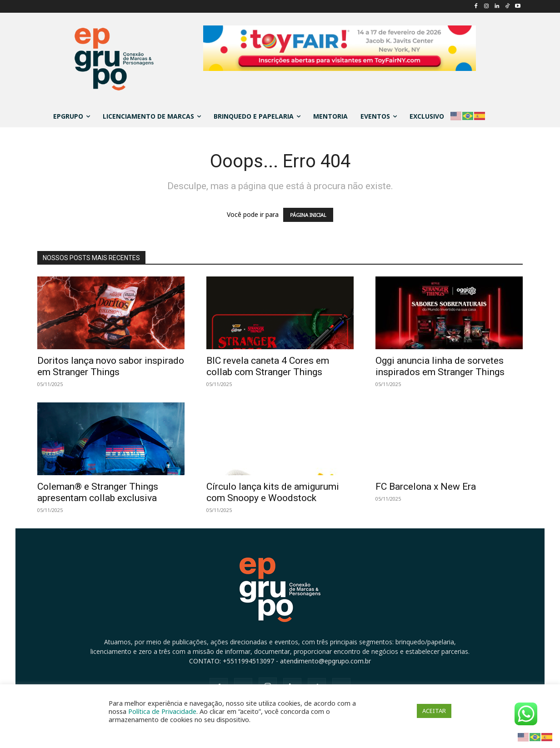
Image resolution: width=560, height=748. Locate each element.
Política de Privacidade (162, 711)
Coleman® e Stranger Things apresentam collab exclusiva (98, 492)
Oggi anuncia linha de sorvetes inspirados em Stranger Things (440, 366)
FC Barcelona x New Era (426, 487)
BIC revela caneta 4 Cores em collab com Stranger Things (268, 366)
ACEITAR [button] (434, 711)
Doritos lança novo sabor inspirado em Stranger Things (111, 366)
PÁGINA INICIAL (308, 215)
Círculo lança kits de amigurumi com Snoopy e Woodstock (273, 492)
